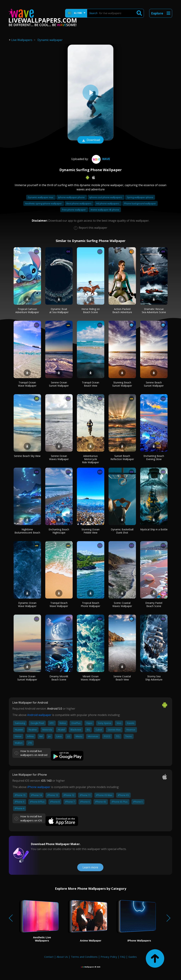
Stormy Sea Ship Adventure (154, 678)
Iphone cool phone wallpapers (106, 197)
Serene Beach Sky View (27, 456)
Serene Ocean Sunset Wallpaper (59, 384)
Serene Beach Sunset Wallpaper (154, 384)
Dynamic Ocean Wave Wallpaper (27, 604)
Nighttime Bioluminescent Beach (27, 531)
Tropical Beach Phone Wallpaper (90, 604)
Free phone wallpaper (74, 210)
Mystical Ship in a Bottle (154, 529)
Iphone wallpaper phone (72, 197)
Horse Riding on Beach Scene (91, 311)
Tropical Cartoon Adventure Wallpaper (27, 311)
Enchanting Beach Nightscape (59, 531)
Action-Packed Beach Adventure (122, 311)
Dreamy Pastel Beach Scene (154, 604)
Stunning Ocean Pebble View (90, 531)
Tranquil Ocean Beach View (90, 384)
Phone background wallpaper (140, 203)
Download (90, 140)
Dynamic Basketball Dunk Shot (122, 531)
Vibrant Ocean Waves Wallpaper (91, 678)
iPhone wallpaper (39, 787)
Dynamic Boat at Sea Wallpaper (59, 311)
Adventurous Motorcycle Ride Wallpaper (90, 459)
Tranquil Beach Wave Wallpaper (59, 604)
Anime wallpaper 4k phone (105, 210)
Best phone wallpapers (79, 203)
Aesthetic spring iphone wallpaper (44, 203)
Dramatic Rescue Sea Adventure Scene (154, 311)
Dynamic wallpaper (50, 40)
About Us (62, 957)
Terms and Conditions (84, 957)
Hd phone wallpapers (108, 203)
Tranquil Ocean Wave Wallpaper (27, 384)
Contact (49, 957)
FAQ (123, 957)
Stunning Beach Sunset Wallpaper (122, 384)
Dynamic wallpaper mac (41, 197)
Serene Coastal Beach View (122, 678)
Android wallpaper (39, 715)
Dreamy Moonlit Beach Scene (59, 678)
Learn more (90, 867)
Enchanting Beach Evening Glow (154, 458)
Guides (133, 957)
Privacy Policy (109, 957)
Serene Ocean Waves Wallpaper (59, 458)
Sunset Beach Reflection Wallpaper (122, 458)
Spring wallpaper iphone (140, 197)
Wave (100, 159)
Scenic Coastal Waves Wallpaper (122, 604)
